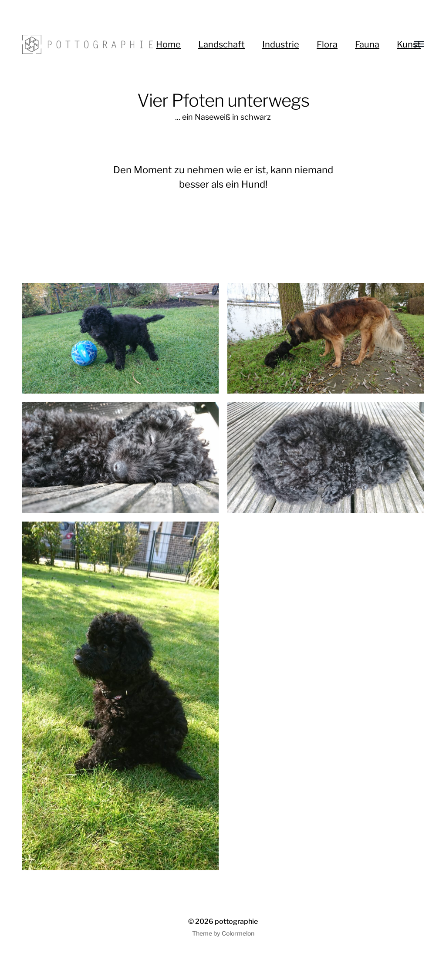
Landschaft (221, 44)
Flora (327, 44)
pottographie (236, 921)
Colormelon (238, 933)
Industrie (281, 44)
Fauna (367, 44)
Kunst (409, 44)
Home (168, 44)
